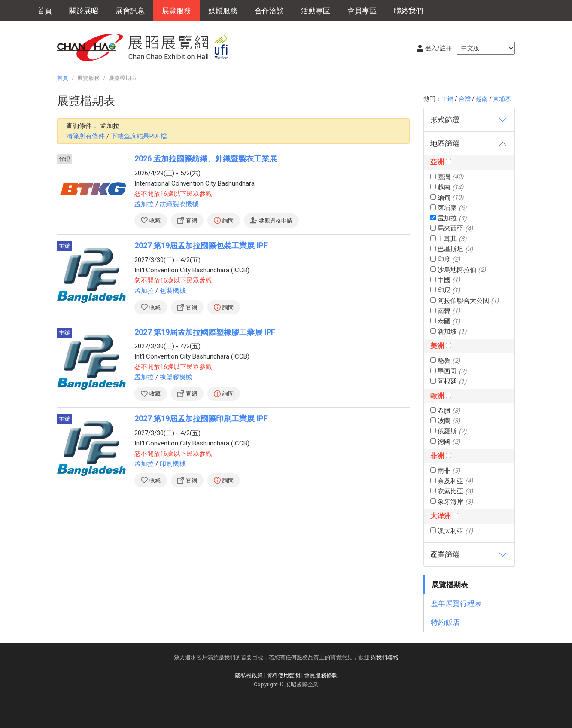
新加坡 (448, 332)
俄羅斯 (448, 431)
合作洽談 (269, 11)
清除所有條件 (85, 136)
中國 (445, 280)
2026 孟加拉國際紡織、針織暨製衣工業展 (206, 159)
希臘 (445, 411)
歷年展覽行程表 (456, 603)
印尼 (445, 290)
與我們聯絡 (385, 657)
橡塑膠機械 (176, 377)
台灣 (465, 99)
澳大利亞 (452, 531)
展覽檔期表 (450, 585)
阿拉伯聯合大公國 (464, 301)
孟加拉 (448, 218)
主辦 (447, 99)
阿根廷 (448, 381)
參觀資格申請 (276, 221)
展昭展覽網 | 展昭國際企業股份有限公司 (147, 47)
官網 (192, 221)
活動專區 (316, 11)
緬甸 (447, 198)
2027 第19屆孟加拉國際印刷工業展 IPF (201, 419)
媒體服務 (223, 11)
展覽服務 (176, 11)
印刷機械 (173, 464)
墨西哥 (448, 371)
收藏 (155, 221)
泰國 (445, 321)
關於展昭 (84, 11)
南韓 (445, 311)
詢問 (228, 221)
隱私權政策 (249, 675)
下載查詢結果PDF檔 (139, 136)
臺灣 (447, 177)
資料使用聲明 (283, 675)
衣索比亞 (452, 491)
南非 (445, 471)
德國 (445, 442)
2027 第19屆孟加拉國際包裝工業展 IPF (201, 245)
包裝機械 (173, 291)
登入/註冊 (438, 48)
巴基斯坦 (452, 249)
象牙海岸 (452, 502)
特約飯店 (445, 622)
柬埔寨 (502, 99)
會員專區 (362, 11)
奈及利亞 (452, 481)
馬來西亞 (452, 228)
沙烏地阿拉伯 (458, 270)
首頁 (45, 11)
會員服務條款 (321, 675)
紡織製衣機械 (179, 204)
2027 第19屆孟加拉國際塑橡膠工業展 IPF (205, 332)
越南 (482, 99)
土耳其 (448, 239)
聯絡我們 (408, 11)
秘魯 (445, 361)
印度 (445, 259)
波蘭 (445, 421)
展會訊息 (130, 11)
